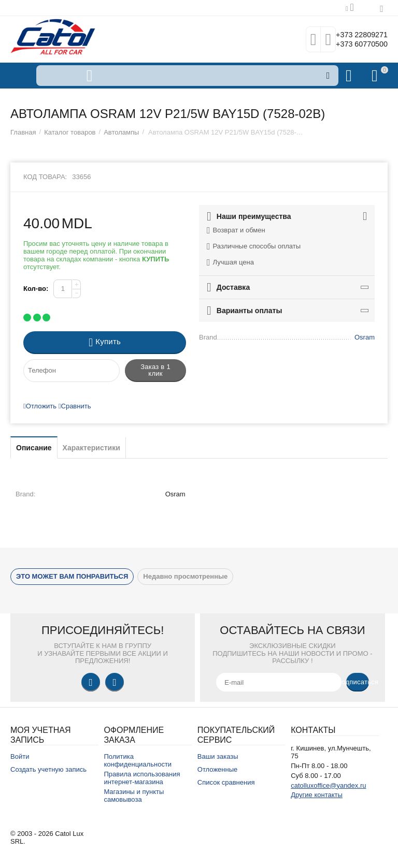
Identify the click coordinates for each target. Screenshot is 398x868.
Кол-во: (36, 289)
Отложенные (218, 769)
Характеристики (91, 448)
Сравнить (75, 406)
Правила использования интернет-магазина (142, 778)
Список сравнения (226, 782)
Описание (34, 448)
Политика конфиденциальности (138, 760)
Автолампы (121, 132)
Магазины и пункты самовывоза (134, 796)
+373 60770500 (355, 45)
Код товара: (45, 177)
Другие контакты (317, 795)
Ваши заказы (218, 756)
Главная (23, 132)
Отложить (40, 406)
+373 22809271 (355, 34)
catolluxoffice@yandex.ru (328, 785)
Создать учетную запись (48, 769)
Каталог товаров (70, 132)
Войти (20, 756)
